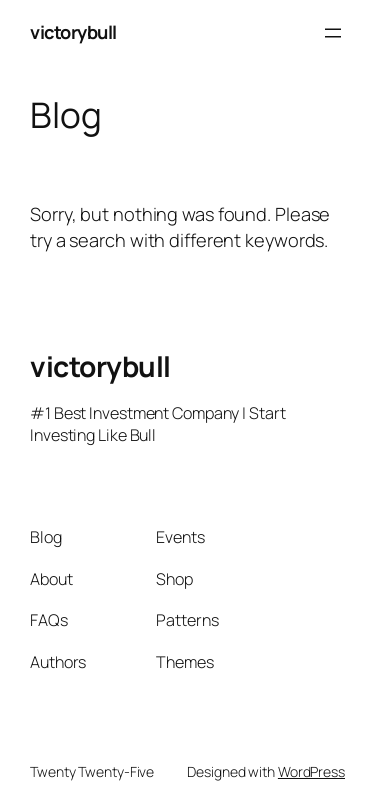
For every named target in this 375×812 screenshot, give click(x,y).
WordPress (311, 771)
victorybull (73, 32)
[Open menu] (333, 33)
